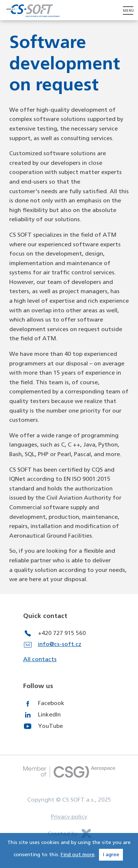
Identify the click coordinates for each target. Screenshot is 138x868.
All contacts (40, 659)
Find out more (78, 855)
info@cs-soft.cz (60, 644)
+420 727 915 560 (62, 633)
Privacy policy (69, 817)
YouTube (50, 726)
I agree (111, 855)
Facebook (51, 703)
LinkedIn (49, 715)
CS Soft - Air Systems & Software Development (33, 11)
